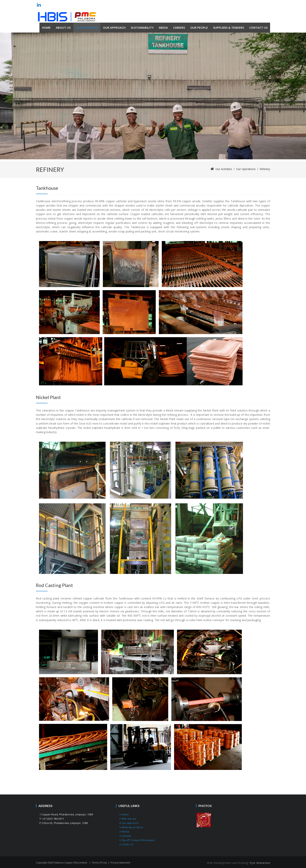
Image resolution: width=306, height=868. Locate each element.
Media (124, 832)
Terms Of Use (99, 863)
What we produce (131, 827)
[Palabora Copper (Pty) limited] (67, 17)
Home (124, 814)
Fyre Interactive (260, 863)
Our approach (129, 823)
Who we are (128, 819)
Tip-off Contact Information (137, 840)
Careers (125, 836)
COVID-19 (126, 844)
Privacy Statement (120, 863)
